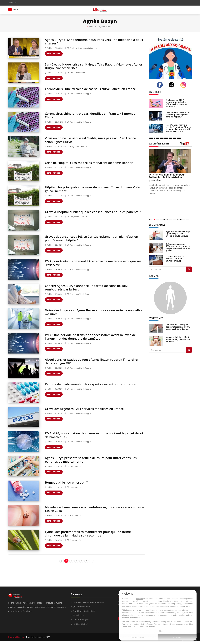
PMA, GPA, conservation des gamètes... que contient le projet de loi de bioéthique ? (94, 435)
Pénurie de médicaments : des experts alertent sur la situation (87, 386)
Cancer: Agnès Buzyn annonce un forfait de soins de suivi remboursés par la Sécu (90, 287)
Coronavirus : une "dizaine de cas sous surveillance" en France (95, 89)
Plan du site (78, 615)
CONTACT (13, 3)
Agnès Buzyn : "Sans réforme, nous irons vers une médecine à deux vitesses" (94, 41)
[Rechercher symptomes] (189, 350)
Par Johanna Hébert (77, 146)
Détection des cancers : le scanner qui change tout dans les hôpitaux (178, 115)
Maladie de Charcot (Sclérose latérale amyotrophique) (175, 259)
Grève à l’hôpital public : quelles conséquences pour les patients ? (89, 214)
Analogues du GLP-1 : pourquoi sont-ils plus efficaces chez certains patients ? (176, 103)
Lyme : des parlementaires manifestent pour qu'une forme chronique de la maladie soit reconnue (92, 533)
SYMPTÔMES (156, 318)
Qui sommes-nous (81, 607)
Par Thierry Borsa (76, 73)
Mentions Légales (81, 619)
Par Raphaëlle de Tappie (79, 94)
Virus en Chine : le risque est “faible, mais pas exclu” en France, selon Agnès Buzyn (89, 140)
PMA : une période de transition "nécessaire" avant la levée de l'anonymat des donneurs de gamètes (95, 337)
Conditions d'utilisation (84, 611)
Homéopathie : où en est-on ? (68, 482)
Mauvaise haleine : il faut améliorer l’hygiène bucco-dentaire (178, 339)
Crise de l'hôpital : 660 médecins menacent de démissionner (93, 163)
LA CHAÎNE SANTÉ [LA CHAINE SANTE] (159, 144)
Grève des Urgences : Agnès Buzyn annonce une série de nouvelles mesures (90, 312)
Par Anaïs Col (74, 466)
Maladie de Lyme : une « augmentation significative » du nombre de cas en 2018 (90, 509)
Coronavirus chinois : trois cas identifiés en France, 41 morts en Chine (93, 115)
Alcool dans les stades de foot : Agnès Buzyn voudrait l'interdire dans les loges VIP (87, 361)
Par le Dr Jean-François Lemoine (82, 48)
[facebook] (161, 85)
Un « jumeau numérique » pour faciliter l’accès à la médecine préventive (167, 177)
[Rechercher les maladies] (189, 269)
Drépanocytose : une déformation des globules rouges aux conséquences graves (178, 247)
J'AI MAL (154, 276)
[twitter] (172, 85)
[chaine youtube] (186, 145)
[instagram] (184, 85)
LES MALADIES (157, 225)
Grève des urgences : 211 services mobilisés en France (88, 409)
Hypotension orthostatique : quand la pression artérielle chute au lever (178, 234)
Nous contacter (80, 624)
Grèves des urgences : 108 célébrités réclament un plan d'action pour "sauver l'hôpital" (89, 238)
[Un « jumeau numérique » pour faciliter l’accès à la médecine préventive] (170, 161)
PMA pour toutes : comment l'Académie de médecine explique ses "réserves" (95, 263)
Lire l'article (54, 54)
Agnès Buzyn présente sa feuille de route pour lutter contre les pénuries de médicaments (92, 460)
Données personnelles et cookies (89, 602)
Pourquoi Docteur (17, 637)
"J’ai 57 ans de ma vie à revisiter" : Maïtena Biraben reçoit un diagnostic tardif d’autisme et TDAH (179, 128)
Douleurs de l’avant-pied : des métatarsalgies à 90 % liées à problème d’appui (178, 327)
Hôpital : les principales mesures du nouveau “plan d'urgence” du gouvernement (95, 189)
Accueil (92, 27)
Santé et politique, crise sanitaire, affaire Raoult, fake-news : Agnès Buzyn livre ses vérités (93, 66)
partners (139, 599)
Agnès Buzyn (105, 27)
